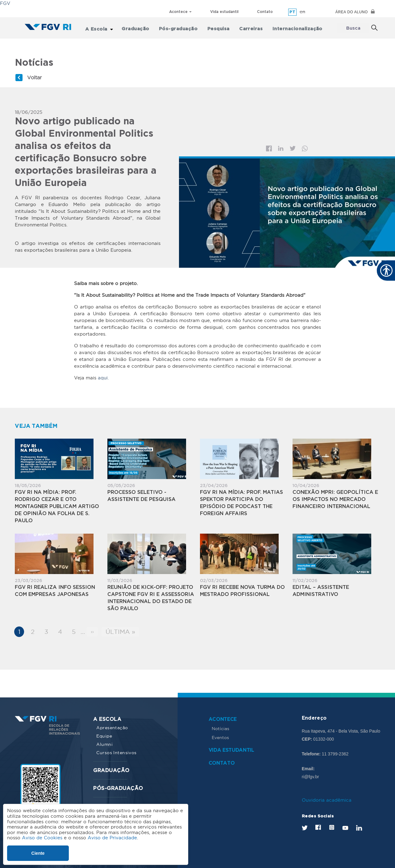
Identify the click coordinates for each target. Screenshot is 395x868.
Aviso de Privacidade (112, 838)
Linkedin (281, 146)
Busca (353, 27)
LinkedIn (359, 825)
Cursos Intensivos (116, 750)
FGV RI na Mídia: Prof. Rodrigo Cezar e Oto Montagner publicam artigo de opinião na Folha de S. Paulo (57, 504)
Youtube (345, 825)
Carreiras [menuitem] (251, 27)
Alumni (104, 742)
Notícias (220, 726)
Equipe (104, 734)
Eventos (220, 735)
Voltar (34, 75)
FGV (5, 3)
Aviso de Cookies (42, 838)
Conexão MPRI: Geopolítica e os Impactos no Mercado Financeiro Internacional (335, 497)
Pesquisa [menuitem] (220, 27)
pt (292, 12)
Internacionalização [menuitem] (295, 27)
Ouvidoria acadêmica (327, 798)
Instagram (332, 825)
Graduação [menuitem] (142, 27)
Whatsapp (305, 146)
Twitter (293, 146)
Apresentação (112, 725)
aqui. (103, 375)
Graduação (111, 768)
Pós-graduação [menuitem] (183, 27)
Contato (265, 12)
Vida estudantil (224, 12)
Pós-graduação (118, 786)
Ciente (38, 853)
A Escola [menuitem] (104, 27)
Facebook (269, 146)
